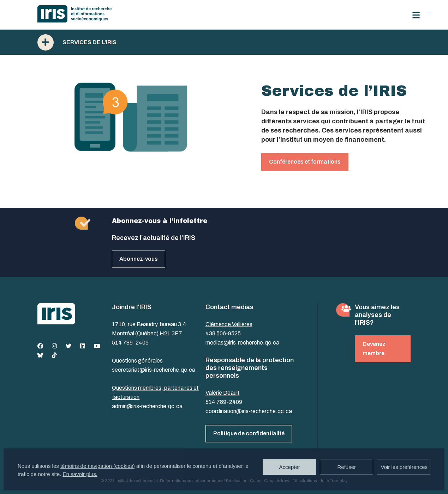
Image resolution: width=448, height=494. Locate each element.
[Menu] (416, 15)
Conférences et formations (305, 162)
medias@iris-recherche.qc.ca (242, 343)
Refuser (347, 467)
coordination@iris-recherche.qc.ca (249, 411)
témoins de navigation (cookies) (98, 466)
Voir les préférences (404, 467)
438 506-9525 (223, 333)
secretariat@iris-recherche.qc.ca (154, 370)
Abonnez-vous (139, 259)
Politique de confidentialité (249, 433)
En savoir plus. (80, 474)
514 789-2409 (130, 343)
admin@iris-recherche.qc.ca (147, 406)
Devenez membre (374, 349)
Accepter (290, 467)
